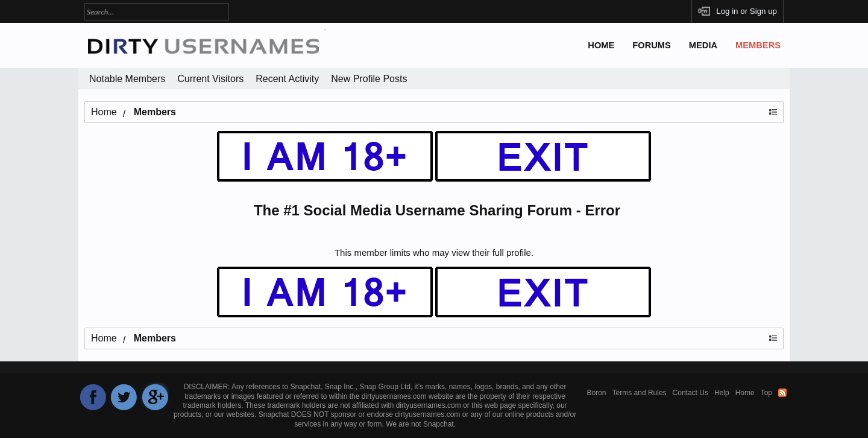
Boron (597, 393)
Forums (652, 45)
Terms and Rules (640, 393)
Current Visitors (210, 79)
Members (758, 45)
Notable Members (127, 79)
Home (601, 45)
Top (766, 393)
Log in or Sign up (747, 11)
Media (703, 45)
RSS (782, 393)
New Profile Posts (369, 79)
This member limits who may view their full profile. (434, 252)
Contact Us (690, 393)
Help (722, 393)
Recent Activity (287, 79)
